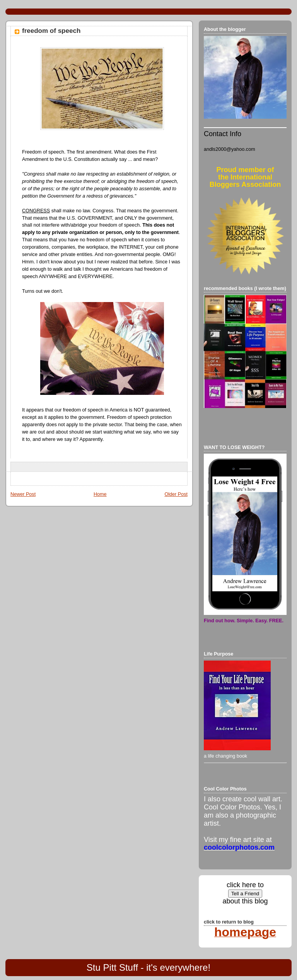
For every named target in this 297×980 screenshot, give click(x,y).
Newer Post (23, 494)
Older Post (176, 494)
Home (100, 494)
